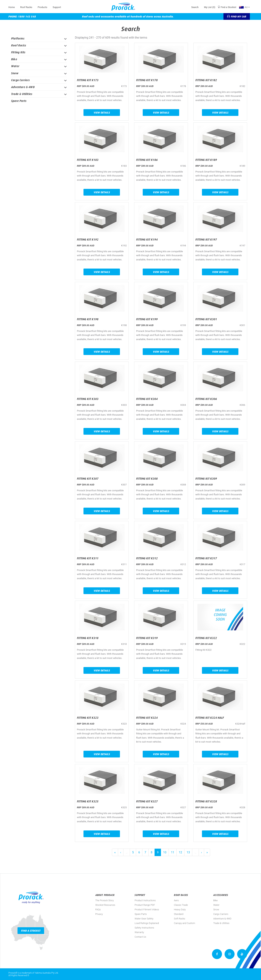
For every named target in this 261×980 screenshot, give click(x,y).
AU (244, 7)
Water (15, 66)
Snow (15, 73)
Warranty (139, 932)
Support (57, 7)
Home (12, 7)
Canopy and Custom (184, 923)
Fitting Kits (18, 52)
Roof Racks (26, 7)
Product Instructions (145, 900)
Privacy (99, 914)
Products (42, 7)
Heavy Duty (180, 909)
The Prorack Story (105, 900)
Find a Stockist (228, 7)
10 (165, 852)
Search (195, 7)
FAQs (98, 909)
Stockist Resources (105, 905)
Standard (179, 914)
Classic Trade (181, 905)
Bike (14, 59)
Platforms (18, 38)
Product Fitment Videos (147, 909)
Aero (176, 900)
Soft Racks (180, 919)
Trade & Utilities (22, 94)
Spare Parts (19, 101)
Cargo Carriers (21, 80)
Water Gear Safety (144, 919)
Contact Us (140, 937)
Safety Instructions (144, 928)
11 (173, 852)
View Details (102, 113)
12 (180, 852)
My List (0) (210, 7)
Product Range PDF (145, 905)
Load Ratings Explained (147, 923)
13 (188, 852)
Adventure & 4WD (23, 87)
